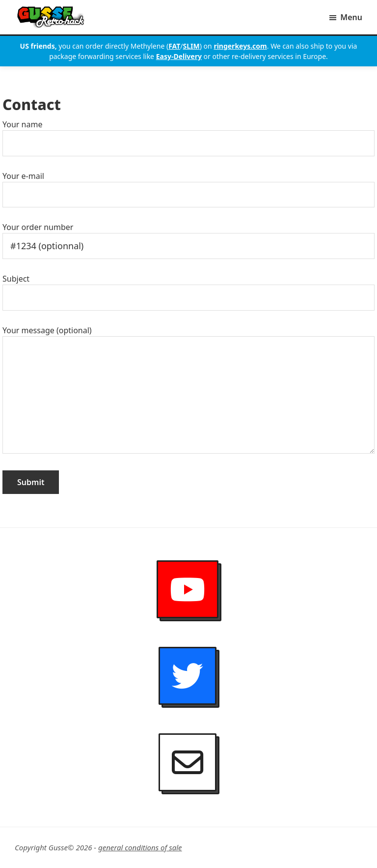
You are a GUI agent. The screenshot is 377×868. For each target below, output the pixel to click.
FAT (174, 46)
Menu (351, 17)
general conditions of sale (140, 847)
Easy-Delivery (179, 56)
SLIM (191, 46)
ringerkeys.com (240, 46)
